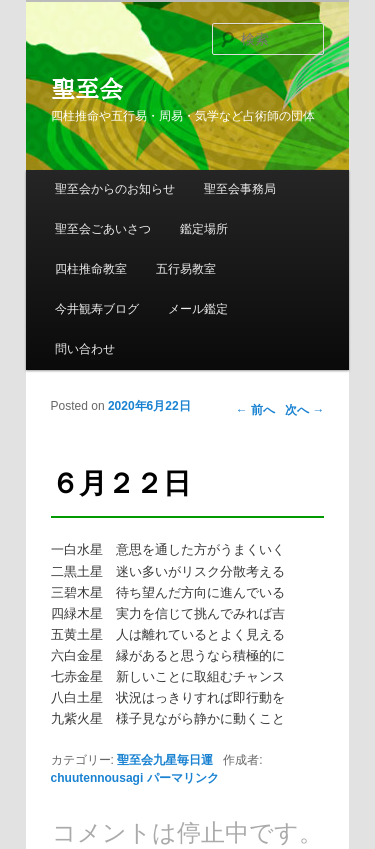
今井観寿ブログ (97, 309)
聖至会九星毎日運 (165, 760)
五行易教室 (186, 269)
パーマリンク (183, 778)
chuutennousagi (97, 778)
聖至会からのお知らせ (115, 189)
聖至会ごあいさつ (103, 229)
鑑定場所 (204, 229)
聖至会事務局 (240, 189)
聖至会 (87, 89)
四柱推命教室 (91, 269)
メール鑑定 (198, 309)
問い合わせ (85, 349)
